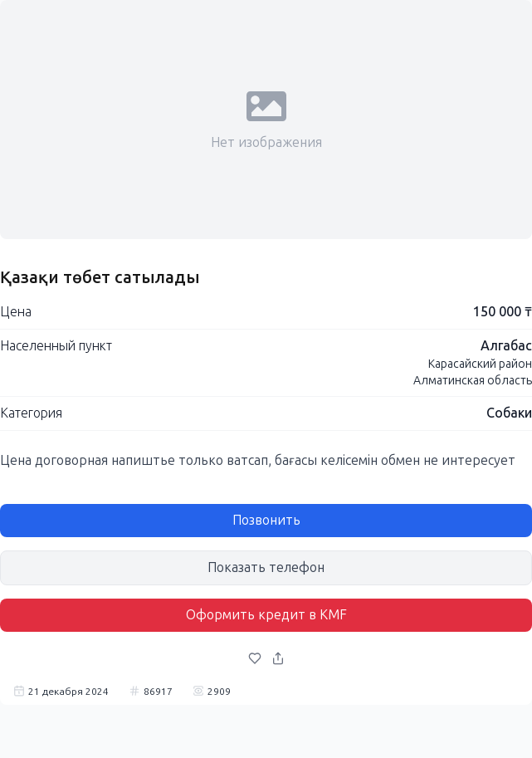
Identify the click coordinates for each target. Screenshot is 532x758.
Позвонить (266, 520)
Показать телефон (266, 567)
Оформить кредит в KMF (266, 615)
